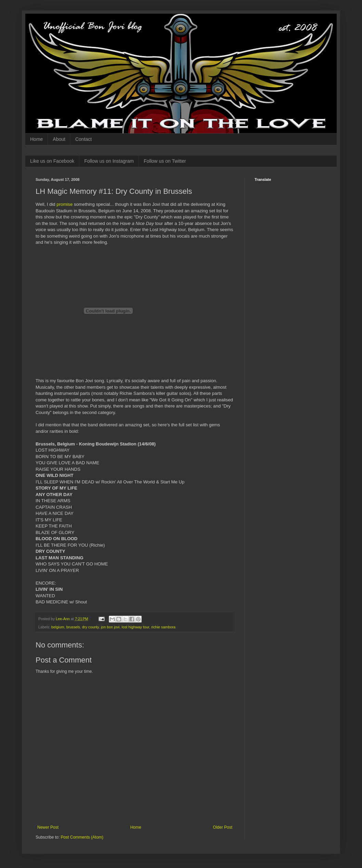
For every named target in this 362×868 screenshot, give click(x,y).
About (59, 139)
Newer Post (48, 827)
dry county (90, 627)
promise (64, 204)
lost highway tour (135, 627)
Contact (83, 139)
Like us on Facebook (52, 161)
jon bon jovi (110, 627)
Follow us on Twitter (165, 161)
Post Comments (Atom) (82, 837)
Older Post (223, 827)
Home (36, 139)
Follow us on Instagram (109, 161)
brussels (73, 627)
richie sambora (163, 627)
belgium (58, 627)
